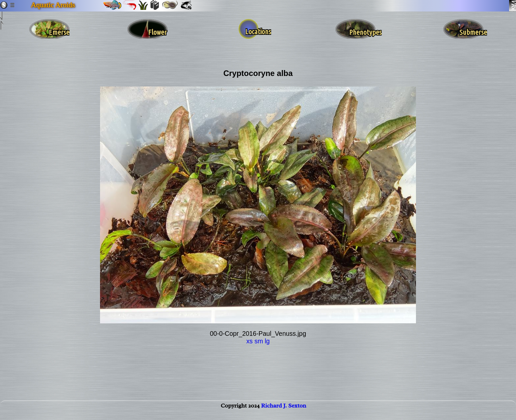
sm (259, 341)
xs (249, 341)
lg (267, 341)
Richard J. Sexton (284, 412)
